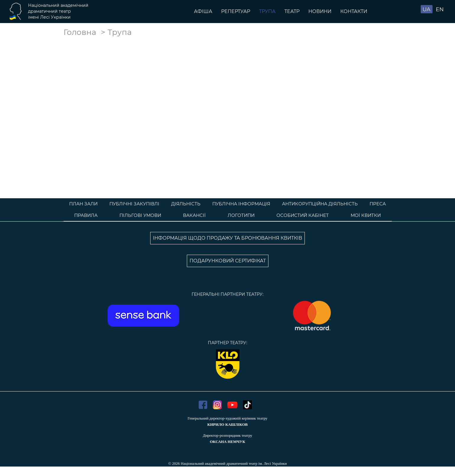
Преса (378, 204)
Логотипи (241, 215)
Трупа (267, 11)
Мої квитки (366, 215)
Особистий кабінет (303, 215)
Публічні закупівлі (134, 204)
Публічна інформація (241, 204)
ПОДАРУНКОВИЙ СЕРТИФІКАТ (228, 261)
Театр (292, 11)
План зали (83, 204)
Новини (320, 11)
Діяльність (186, 204)
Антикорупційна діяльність (320, 204)
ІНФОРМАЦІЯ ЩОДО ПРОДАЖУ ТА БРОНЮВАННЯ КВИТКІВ (227, 238)
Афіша (203, 11)
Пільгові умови (140, 215)
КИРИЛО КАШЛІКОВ (227, 424)
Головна (80, 32)
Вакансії (194, 215)
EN (440, 9)
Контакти (354, 11)
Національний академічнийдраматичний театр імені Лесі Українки (58, 11)
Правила (86, 215)
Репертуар (236, 11)
